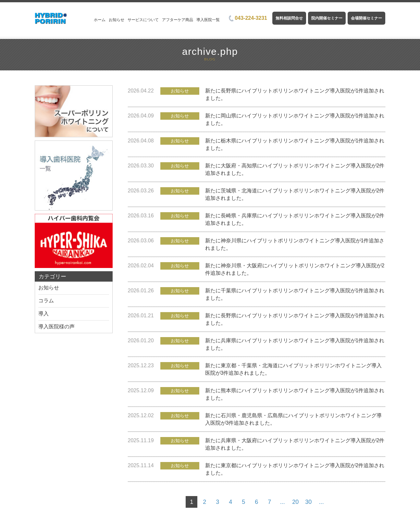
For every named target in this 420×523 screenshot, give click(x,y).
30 (308, 502)
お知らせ (117, 20)
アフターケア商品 (178, 20)
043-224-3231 (248, 18)
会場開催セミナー (366, 18)
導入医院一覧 (208, 20)
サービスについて (143, 20)
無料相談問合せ (289, 18)
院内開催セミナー (327, 18)
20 (295, 502)
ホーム (100, 20)
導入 (43, 314)
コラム (46, 301)
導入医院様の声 (56, 327)
